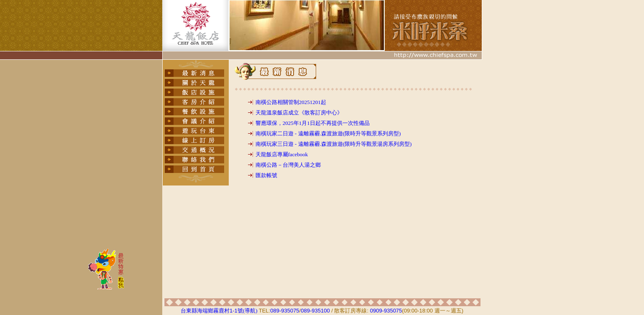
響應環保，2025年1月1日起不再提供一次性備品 (313, 123)
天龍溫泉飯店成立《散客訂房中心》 (299, 113)
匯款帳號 (266, 175)
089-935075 (285, 311)
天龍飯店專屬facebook (282, 154)
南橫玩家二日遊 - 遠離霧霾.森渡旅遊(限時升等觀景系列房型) (328, 133)
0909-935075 (386, 311)
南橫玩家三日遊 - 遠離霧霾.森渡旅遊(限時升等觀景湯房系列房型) (334, 144)
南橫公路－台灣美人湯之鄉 (288, 165)
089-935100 (315, 311)
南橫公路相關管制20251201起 (291, 102)
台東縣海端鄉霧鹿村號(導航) (219, 311)
